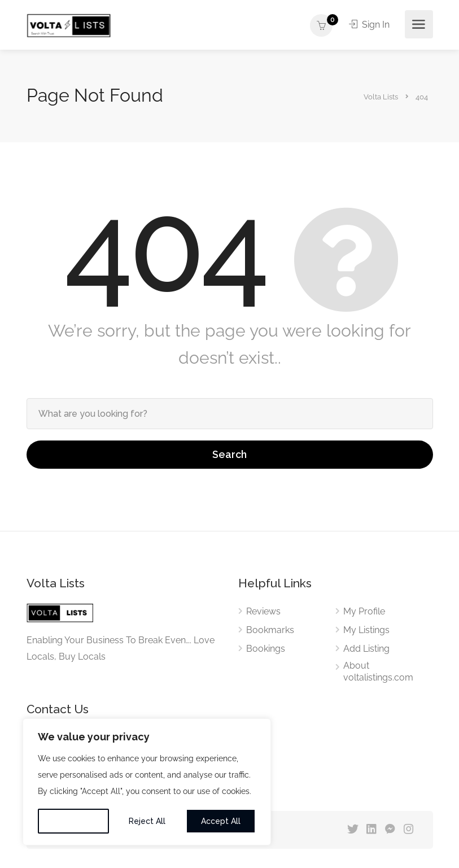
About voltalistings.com (378, 671)
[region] (147, 782)
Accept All (221, 821)
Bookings (266, 649)
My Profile (364, 611)
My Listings (366, 630)
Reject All (147, 821)
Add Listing (366, 649)
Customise (73, 821)
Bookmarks (270, 630)
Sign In (369, 25)
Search (229, 454)
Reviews (263, 611)
